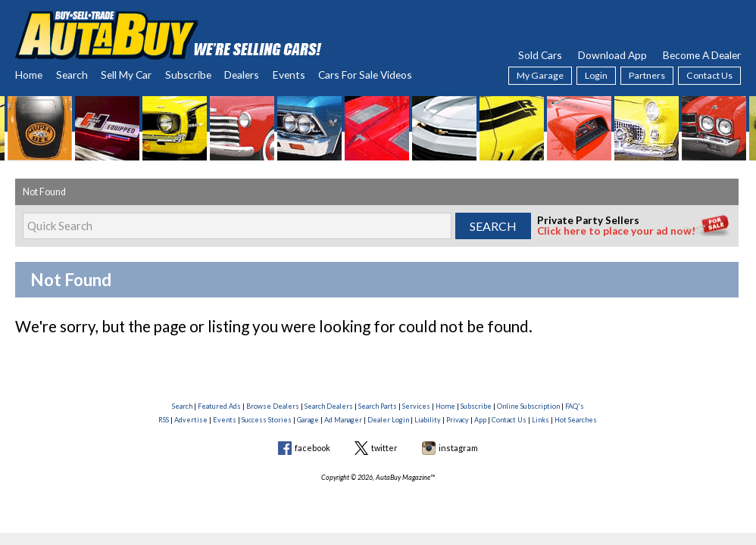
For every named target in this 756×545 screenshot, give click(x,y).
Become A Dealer (702, 55)
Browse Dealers (273, 406)
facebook (312, 448)
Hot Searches (576, 420)
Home (29, 75)
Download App (612, 55)
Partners (647, 75)
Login (596, 75)
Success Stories (267, 420)
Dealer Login (388, 420)
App (480, 420)
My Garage (540, 75)
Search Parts (378, 406)
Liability (428, 420)
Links (540, 420)
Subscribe (188, 75)
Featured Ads (219, 406)
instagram (458, 448)
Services (416, 406)
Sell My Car (126, 75)
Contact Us (709, 75)
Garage (308, 420)
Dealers (242, 75)
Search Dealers (329, 406)
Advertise (191, 420)
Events (289, 75)
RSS (164, 420)
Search (72, 75)
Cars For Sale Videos (365, 75)
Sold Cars (540, 55)
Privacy (458, 420)
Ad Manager (343, 420)
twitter (384, 448)
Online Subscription (528, 406)
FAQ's (575, 406)
